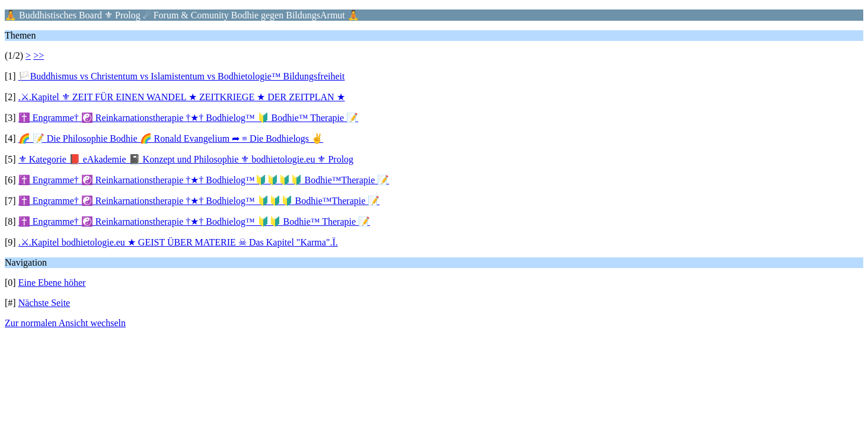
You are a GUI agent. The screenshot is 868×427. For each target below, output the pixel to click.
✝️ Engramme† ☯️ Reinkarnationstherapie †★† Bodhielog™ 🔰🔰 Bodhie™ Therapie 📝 (194, 222)
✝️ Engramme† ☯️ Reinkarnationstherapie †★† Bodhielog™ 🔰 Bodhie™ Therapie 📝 (188, 118)
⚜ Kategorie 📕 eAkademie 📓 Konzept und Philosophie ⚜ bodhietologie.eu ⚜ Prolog (186, 159)
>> (39, 55)
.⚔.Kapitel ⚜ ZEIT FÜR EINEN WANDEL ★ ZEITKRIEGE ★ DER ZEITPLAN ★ (182, 97)
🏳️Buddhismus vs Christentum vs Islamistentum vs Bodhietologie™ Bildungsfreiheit (182, 76)
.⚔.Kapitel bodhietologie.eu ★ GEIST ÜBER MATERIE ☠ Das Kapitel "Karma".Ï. (178, 242)
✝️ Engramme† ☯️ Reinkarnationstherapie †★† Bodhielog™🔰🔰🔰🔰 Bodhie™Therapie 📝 (204, 180)
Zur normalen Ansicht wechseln (65, 323)
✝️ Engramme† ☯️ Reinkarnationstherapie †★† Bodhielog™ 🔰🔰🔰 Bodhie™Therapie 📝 (199, 201)
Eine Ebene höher (52, 283)
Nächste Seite (44, 303)
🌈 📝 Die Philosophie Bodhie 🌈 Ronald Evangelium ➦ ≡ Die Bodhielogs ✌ (171, 138)
